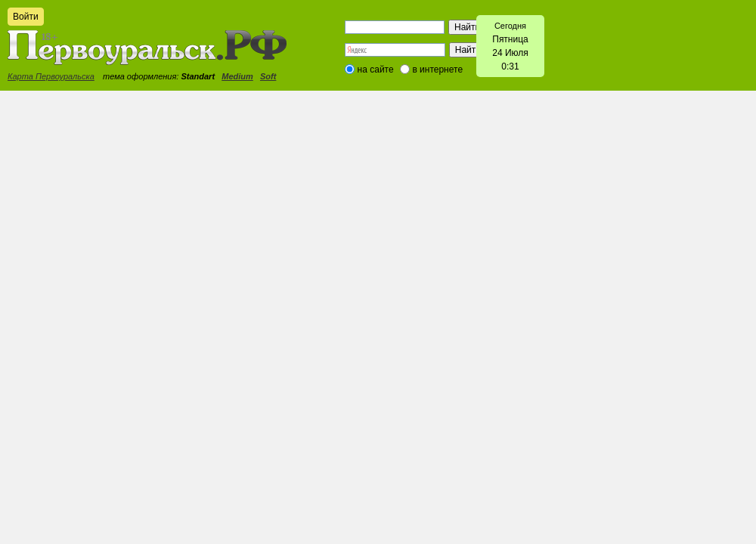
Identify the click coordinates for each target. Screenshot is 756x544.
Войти (26, 17)
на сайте (376, 70)
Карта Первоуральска (51, 76)
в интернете (437, 70)
